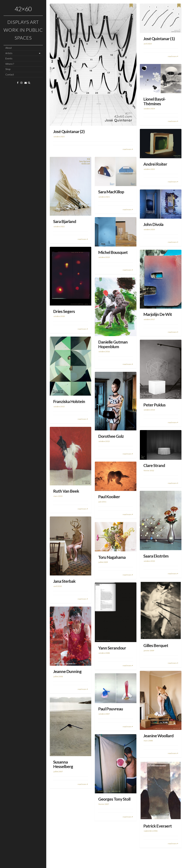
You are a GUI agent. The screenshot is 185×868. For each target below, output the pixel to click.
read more (127, 149)
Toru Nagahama (112, 557)
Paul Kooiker (109, 497)
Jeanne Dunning (67, 671)
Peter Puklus (154, 405)
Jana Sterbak (64, 581)
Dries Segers (64, 311)
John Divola (153, 224)
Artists (9, 53)
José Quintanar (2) (69, 131)
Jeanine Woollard (158, 736)
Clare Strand (154, 465)
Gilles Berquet (156, 645)
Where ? (10, 64)
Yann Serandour (112, 648)
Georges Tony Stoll (114, 799)
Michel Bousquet (113, 252)
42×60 (23, 9)
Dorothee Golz (111, 436)
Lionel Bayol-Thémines (154, 101)
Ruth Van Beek (66, 491)
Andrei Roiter (155, 164)
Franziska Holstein (69, 401)
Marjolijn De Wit (158, 314)
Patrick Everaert (158, 826)
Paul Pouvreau (111, 709)
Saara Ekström (156, 556)
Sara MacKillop (111, 192)
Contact (10, 74)
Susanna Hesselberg (63, 764)
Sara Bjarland (65, 221)
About (9, 48)
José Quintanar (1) (159, 39)
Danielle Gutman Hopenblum (113, 344)
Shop (8, 69)
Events (9, 58)
